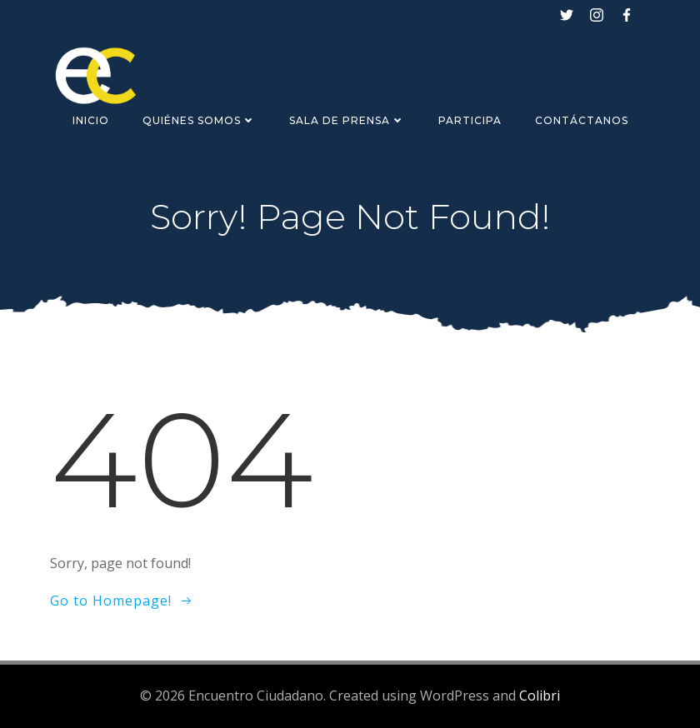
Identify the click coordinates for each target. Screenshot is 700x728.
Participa (470, 120)
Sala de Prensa (347, 120)
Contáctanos (582, 120)
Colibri (540, 696)
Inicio (91, 120)
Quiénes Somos (199, 120)
